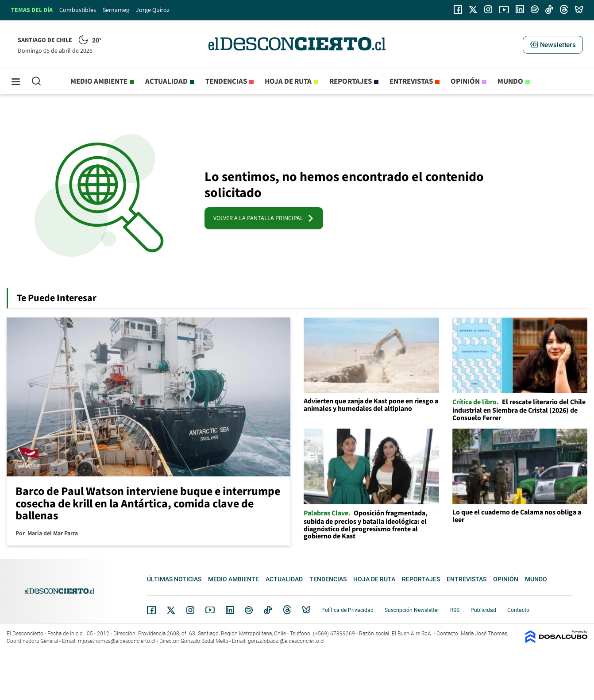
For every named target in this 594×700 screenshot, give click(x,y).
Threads (287, 610)
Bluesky (306, 610)
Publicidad (483, 610)
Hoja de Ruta (288, 81)
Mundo (510, 81)
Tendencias (226, 81)
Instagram (190, 610)
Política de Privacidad (347, 610)
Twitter (171, 610)
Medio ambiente (99, 81)
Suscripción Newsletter (412, 610)
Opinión (465, 81)
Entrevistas (411, 81)
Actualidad (166, 81)
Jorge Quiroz (153, 10)
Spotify (249, 610)
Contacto (518, 610)
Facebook (151, 610)
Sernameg (116, 10)
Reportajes (351, 81)
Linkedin (230, 610)
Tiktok (268, 610)
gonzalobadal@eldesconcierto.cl (286, 641)
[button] (553, 45)
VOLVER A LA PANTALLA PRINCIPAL (264, 218)
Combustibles (78, 10)
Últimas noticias (174, 579)
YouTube (210, 610)
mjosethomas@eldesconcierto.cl (117, 641)
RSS (455, 610)
